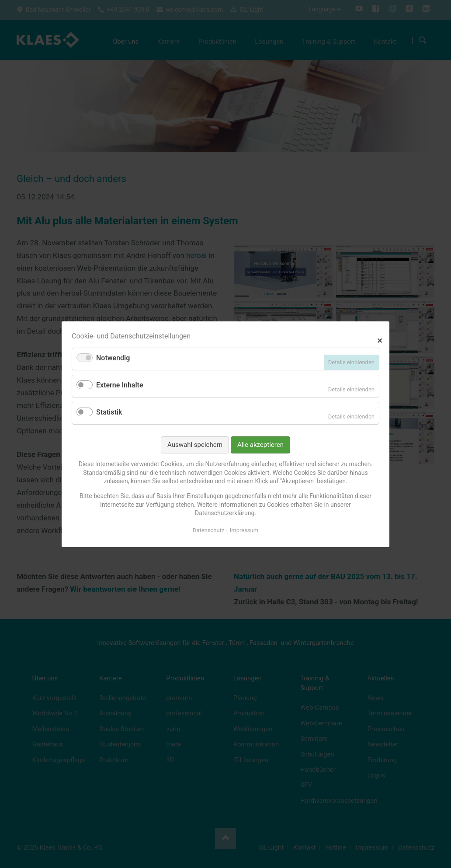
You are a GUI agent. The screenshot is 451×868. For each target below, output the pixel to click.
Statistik (109, 412)
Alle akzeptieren (260, 444)
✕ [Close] (380, 340)
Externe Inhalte (120, 385)
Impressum (244, 530)
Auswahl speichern (195, 444)
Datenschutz (208, 530)
